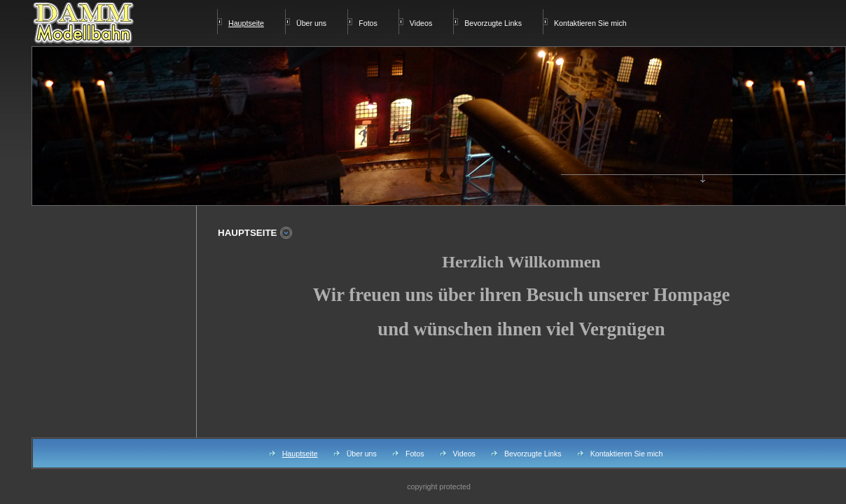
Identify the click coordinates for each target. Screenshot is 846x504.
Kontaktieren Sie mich (590, 23)
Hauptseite (300, 454)
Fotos (368, 23)
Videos (421, 23)
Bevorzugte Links (493, 23)
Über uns (311, 23)
